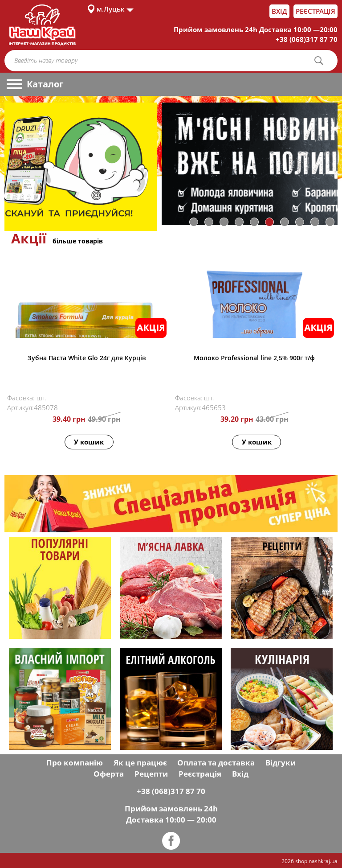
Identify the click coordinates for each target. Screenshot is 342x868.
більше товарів (78, 241)
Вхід (279, 11)
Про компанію (75, 763)
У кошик (89, 442)
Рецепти (151, 774)
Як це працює (140, 763)
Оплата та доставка (216, 763)
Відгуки (281, 763)
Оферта (109, 774)
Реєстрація (316, 11)
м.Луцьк (111, 9)
